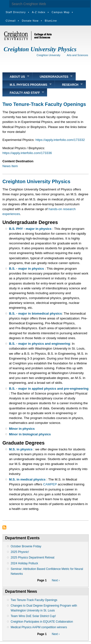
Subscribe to (4, 527)
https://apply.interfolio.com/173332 (60, 140)
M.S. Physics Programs (29, 85)
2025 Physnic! (20, 552)
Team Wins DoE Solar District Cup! (33, 616)
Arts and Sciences (77, 55)
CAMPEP (50, 484)
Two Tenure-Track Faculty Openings (34, 600)
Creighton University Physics (40, 49)
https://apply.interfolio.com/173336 (27, 153)
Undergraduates (54, 77)
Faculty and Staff (25, 93)
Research (70, 85)
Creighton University (49, 55)
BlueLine (51, 21)
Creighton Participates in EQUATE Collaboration (42, 622)
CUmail (11, 21)
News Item (10, 166)
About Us (17, 77)
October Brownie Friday (26, 546)
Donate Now (30, 21)
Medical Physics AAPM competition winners (39, 627)
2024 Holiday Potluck (24, 563)
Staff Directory (16, 12)
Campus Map (61, 12)
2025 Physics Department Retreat (33, 558)
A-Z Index (39, 12)
